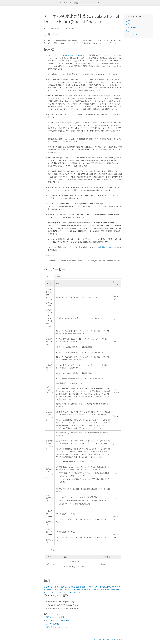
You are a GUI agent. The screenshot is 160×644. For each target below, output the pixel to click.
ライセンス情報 (132, 34)
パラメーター (131, 28)
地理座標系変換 (108, 587)
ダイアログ (49, 276)
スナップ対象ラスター (60, 593)
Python (58, 276)
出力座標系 (86, 590)
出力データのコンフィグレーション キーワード (62, 590)
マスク (117, 587)
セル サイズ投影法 (72, 587)
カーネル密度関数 (53, 624)
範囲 (99, 587)
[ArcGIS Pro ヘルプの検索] (78, 3)
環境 (127, 31)
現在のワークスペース (88, 587)
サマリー (129, 21)
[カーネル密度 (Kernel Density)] (71, 55)
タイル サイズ (75, 593)
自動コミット (49, 587)
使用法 (128, 24)
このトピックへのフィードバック (109, 640)
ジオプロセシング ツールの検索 (58, 621)
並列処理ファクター (99, 590)
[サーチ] (98, 3)
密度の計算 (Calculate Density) (57, 628)
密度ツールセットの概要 (55, 618)
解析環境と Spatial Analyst (108, 247)
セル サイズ (59, 587)
